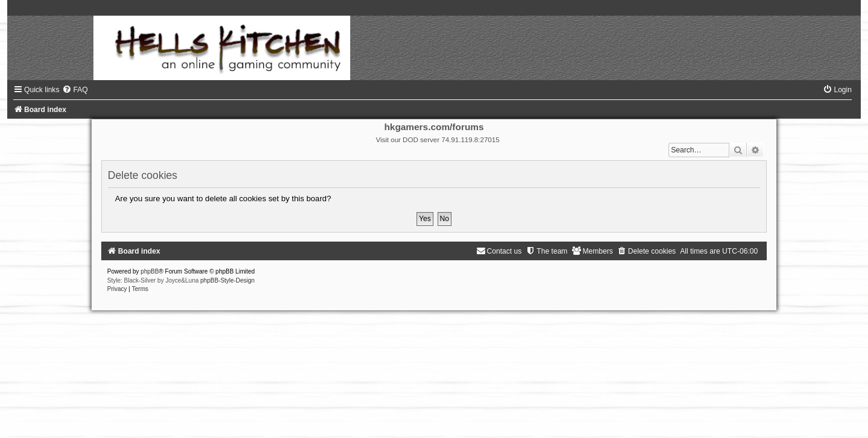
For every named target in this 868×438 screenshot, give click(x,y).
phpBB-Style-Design (227, 280)
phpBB (149, 271)
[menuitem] (75, 90)
